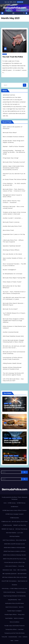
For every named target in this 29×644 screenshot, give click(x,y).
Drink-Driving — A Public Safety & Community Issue (14, 589)
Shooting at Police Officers (11, 250)
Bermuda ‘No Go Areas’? (10, 309)
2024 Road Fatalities (14, 536)
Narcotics (21, 607)
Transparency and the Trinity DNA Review (14, 633)
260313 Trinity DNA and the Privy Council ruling (14, 559)
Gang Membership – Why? (15, 600)
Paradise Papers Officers (11, 615)
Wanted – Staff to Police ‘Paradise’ (14, 146)
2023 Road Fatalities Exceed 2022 (13, 336)
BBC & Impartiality (22, 570)
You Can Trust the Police (13, 57)
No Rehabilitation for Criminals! (12, 274)
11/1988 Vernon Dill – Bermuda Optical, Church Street (14, 522)
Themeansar (14, 499)
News (12, 641)
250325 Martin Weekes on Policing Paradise (14, 548)
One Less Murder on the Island (12, 254)
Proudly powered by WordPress (10, 497)
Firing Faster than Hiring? (11, 158)
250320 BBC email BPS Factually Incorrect (15, 544)
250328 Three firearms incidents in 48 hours (14, 551)
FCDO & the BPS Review (9, 592)
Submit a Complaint (19, 618)
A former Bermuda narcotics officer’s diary (14, 562)
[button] (24, 13)
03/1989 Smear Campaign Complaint (14, 514)
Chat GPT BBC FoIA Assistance (9, 581)
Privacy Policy (21, 615)
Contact (16, 641)
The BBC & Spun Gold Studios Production (14, 626)
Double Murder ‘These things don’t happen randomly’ (14, 460)
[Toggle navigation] (13, 13)
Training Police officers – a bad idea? (14, 629)
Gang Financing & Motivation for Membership (14, 596)
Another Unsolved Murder (11, 332)
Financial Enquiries (21, 592)
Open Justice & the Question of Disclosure (14, 406)
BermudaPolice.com (14, 8)
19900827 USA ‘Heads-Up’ (8, 529)
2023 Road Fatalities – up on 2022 (14, 533)
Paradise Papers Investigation (15, 611)
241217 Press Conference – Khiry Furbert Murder (14, 540)
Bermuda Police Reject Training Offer (14, 278)
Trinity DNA (4, 637)
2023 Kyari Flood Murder (21, 529)
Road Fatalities (9, 618)
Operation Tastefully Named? (12, 246)
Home (5, 503)
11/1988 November (14, 518)
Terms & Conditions (14, 622)
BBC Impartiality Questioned (9, 574)
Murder (14, 438)
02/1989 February (21, 503)
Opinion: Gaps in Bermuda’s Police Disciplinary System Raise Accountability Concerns (13, 168)
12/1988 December (7, 525)
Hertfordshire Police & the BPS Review (15, 603)
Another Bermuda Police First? (12, 226)
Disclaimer (14, 585)
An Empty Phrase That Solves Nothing (14, 179)
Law (10, 403)
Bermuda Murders (22, 574)
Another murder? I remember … (13, 218)
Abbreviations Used (7, 570)
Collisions (25, 637)
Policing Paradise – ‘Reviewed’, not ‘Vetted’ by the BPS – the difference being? (14, 152)
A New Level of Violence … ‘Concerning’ (14, 566)
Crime (20, 637)
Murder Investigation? (9, 270)
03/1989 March (14, 507)
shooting (19, 438)
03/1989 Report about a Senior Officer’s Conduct (15, 510)
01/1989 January (12, 503)
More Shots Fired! (8, 230)
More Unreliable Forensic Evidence (13, 137)
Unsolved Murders (13, 637)
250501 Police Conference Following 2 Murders (15, 555)
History (5, 54)
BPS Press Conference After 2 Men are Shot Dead (14, 577)
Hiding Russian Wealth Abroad (12, 363)
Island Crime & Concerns (12, 607)
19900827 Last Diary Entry (20, 525)
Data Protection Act (23, 581)
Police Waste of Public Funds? (12, 282)
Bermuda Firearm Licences (11, 222)
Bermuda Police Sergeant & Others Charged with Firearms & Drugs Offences (13, 321)
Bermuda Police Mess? (10, 133)
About (15, 570)
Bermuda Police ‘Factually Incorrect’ (14, 162)
